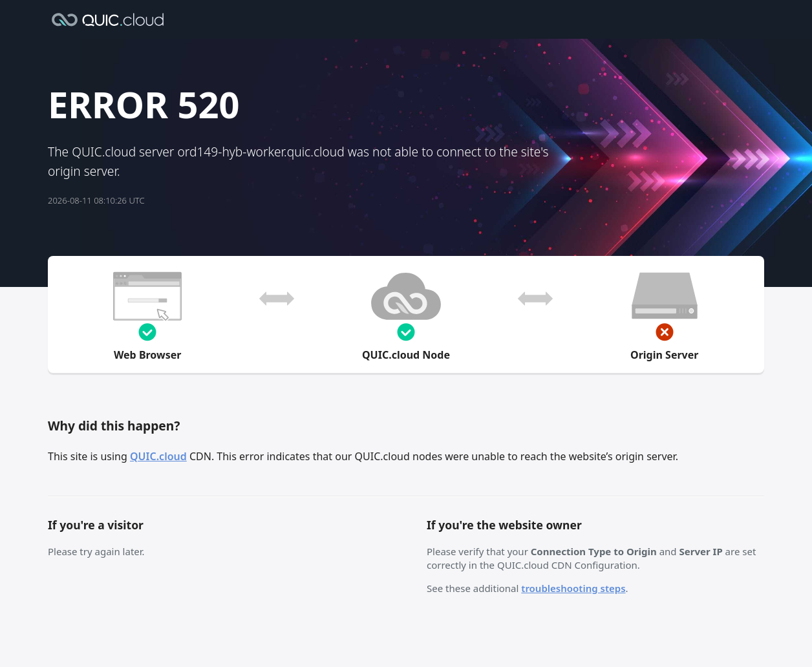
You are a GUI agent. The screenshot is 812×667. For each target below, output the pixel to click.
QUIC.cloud (158, 456)
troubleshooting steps (573, 588)
